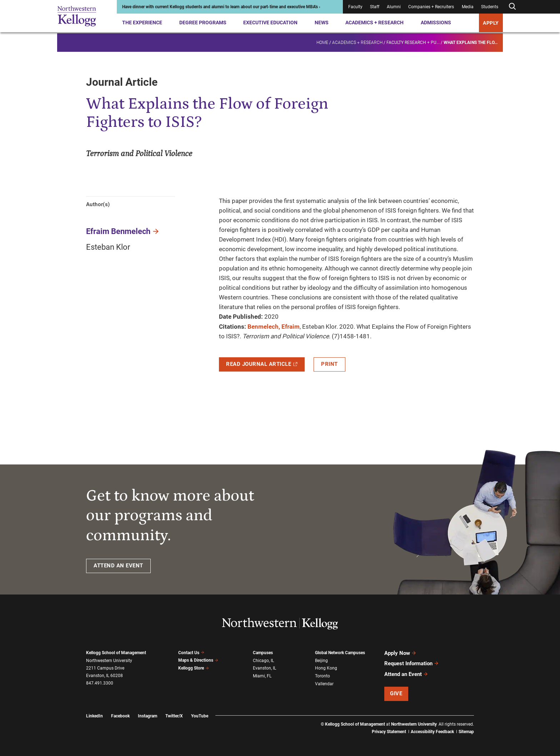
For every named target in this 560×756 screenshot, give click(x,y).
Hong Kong (326, 668)
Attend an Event (406, 674)
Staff (375, 7)
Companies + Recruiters (431, 7)
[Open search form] (512, 7)
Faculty (355, 7)
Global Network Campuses (340, 653)
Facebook (120, 716)
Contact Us (191, 653)
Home (322, 41)
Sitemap (466, 731)
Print (329, 364)
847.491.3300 (100, 683)
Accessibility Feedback (432, 731)
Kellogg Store (194, 668)
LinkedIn (94, 716)
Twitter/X (174, 716)
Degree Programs (203, 23)
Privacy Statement (389, 731)
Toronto (322, 676)
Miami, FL (262, 676)
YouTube (200, 716)
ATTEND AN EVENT (118, 566)
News (322, 23)
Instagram (147, 716)
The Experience (142, 23)
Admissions (436, 23)
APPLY (491, 23)
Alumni (394, 7)
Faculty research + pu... (413, 41)
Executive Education (270, 23)
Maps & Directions (198, 660)
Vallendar (324, 683)
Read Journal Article (262, 364)
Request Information (412, 663)
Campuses (263, 653)
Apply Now (400, 653)
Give (396, 693)
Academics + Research (374, 23)
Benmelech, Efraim (274, 327)
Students (490, 7)
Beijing (321, 661)
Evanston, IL (264, 668)
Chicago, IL (263, 661)
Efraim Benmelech (118, 231)
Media (468, 7)
